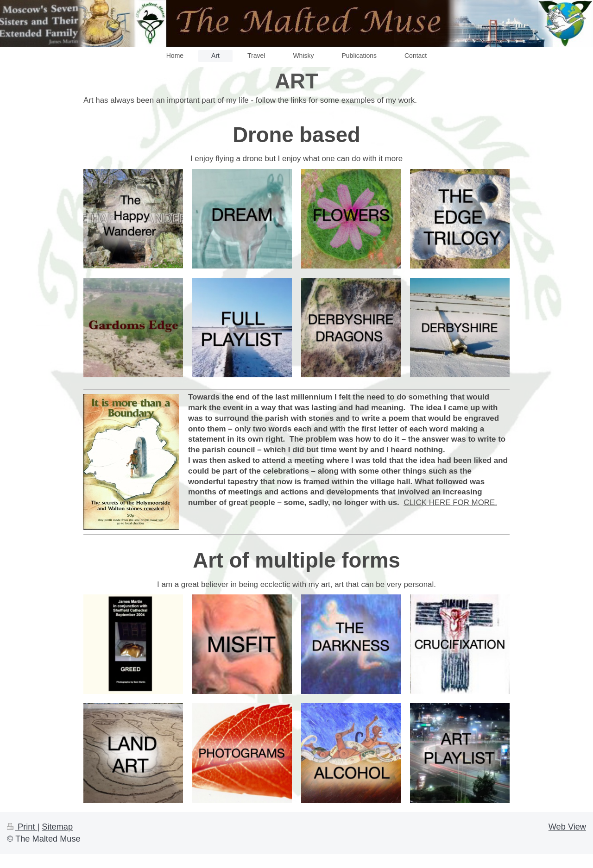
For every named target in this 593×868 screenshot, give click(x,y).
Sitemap (57, 827)
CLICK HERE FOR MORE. (450, 503)
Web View (567, 827)
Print (22, 827)
